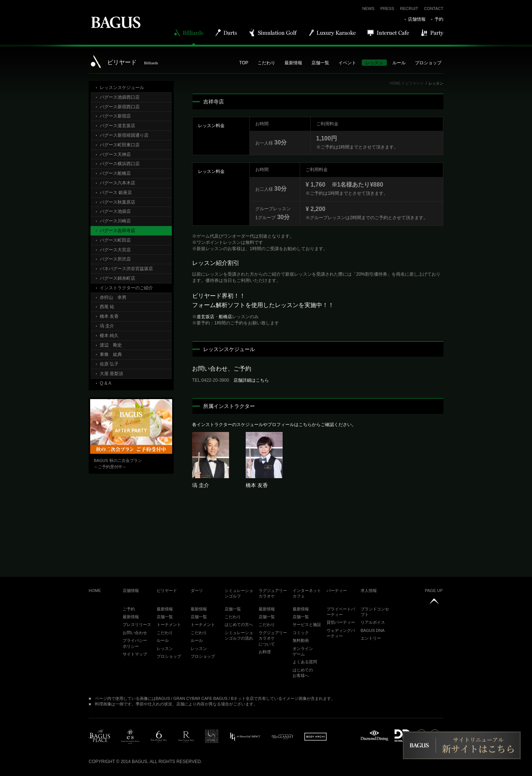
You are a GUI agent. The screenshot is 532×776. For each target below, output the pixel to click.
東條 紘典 (111, 354)
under (212, 736)
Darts (226, 33)
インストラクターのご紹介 (126, 288)
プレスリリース (137, 624)
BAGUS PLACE (99, 737)
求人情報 (369, 590)
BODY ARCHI (316, 737)
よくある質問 (305, 662)
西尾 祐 (107, 307)
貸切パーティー (341, 622)
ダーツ (197, 590)
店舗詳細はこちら (251, 380)
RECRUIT (409, 8)
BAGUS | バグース (116, 22)
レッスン (374, 63)
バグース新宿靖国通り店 (124, 135)
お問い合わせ (135, 633)
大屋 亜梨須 (111, 374)
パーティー (337, 590)
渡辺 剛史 (111, 345)
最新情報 (293, 63)
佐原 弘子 (109, 364)
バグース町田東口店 (120, 145)
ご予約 (129, 609)
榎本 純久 (109, 336)
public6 (158, 737)
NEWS (368, 8)
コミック (301, 633)
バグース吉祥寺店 (117, 231)
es (130, 737)
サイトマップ (135, 654)
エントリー (371, 638)
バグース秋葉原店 (117, 202)
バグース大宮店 (115, 250)
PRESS (387, 8)
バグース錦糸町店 (117, 278)
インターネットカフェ (307, 593)
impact (245, 737)
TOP (244, 63)
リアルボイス (373, 622)
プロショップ (428, 63)
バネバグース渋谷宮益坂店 (126, 269)
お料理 (265, 652)
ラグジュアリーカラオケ (273, 593)
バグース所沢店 (115, 259)
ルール (399, 63)
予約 (439, 19)
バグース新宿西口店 (120, 107)
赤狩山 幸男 (113, 297)
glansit (282, 737)
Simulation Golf (274, 33)
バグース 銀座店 (116, 193)
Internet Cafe (388, 33)
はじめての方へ (239, 624)
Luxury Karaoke (333, 33)
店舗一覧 (320, 63)
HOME (395, 83)
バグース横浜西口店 (120, 164)
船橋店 (225, 317)
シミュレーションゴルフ (239, 593)
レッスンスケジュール (122, 88)
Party (433, 33)
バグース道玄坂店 (117, 126)
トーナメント (169, 624)
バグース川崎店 (115, 221)
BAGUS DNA (373, 630)
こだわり (266, 63)
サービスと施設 (307, 624)
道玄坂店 (205, 317)
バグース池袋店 (115, 211)
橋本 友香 (109, 316)
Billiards (189, 33)
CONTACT (434, 8)
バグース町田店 (115, 240)
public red (186, 737)
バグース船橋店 (115, 173)
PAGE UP (434, 590)
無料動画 (301, 640)
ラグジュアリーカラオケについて (273, 638)
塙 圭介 (107, 326)
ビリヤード (415, 83)
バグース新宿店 (115, 116)
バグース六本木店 (117, 183)
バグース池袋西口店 (120, 97)
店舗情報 (417, 19)
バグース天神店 (115, 154)
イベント (347, 63)
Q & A (105, 383)
